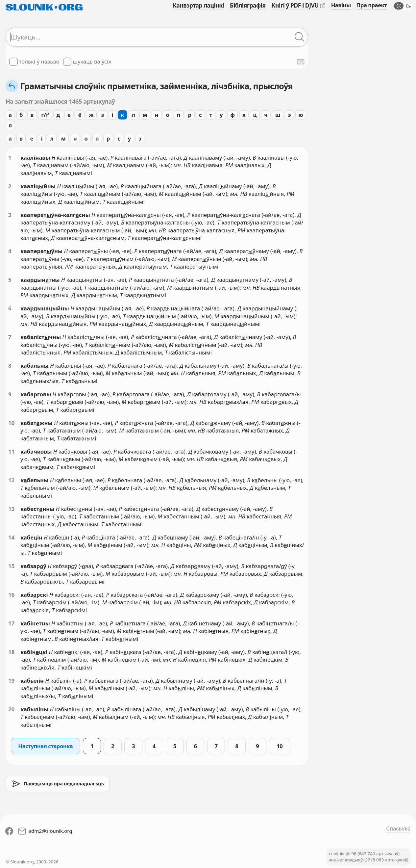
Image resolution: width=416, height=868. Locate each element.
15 (11, 566)
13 (11, 509)
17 (11, 623)
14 (11, 537)
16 (11, 595)
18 (11, 652)
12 (11, 480)
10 (11, 423)
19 (11, 681)
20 (11, 709)
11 (11, 451)
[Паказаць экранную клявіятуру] (301, 62)
